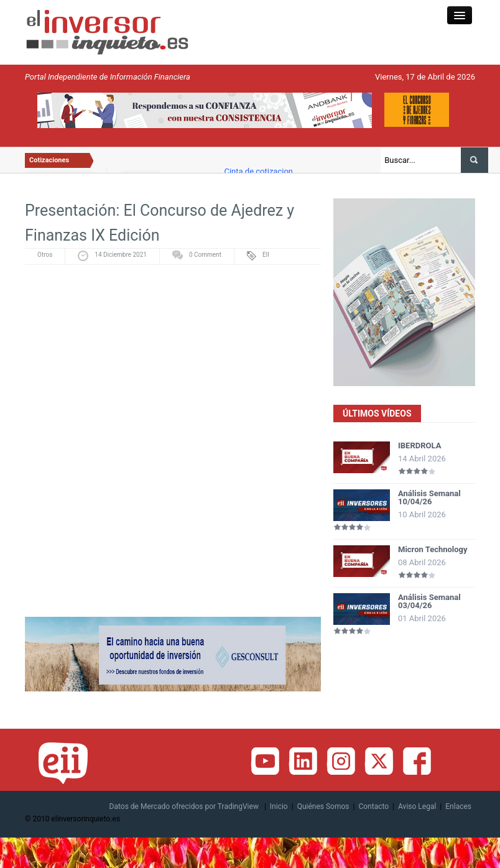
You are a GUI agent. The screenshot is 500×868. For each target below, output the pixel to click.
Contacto (373, 806)
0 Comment (205, 255)
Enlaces (458, 806)
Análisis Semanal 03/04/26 (429, 601)
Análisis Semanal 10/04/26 (429, 497)
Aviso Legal (417, 806)
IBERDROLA (419, 446)
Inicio (279, 806)
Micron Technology (433, 549)
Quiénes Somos (323, 806)
